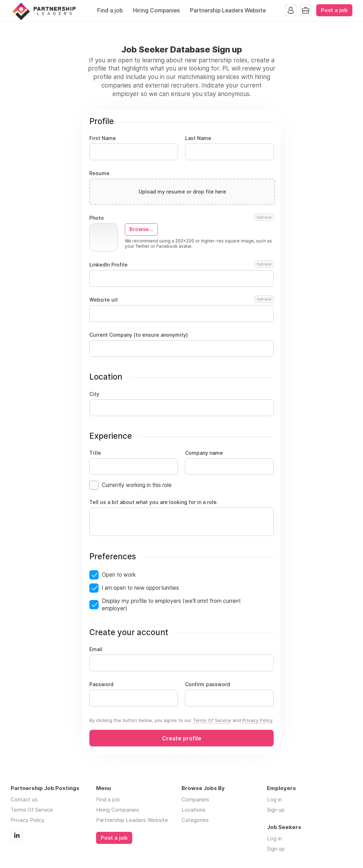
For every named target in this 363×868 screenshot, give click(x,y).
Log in (274, 799)
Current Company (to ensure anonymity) (139, 335)
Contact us (24, 799)
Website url (181, 300)
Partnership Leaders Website (228, 10)
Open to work (119, 575)
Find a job (110, 10)
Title (95, 453)
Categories (195, 820)
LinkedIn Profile (181, 265)
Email (96, 649)
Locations (194, 810)
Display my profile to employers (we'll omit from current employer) (171, 605)
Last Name (198, 138)
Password (101, 684)
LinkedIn (17, 836)
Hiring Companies (156, 10)
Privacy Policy (258, 720)
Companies (195, 799)
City (94, 394)
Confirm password (208, 684)
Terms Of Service (212, 720)
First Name (103, 138)
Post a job (334, 10)
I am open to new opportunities (140, 588)
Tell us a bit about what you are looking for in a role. (154, 502)
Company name (204, 453)
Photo (181, 218)
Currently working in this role (137, 485)
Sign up (276, 810)
